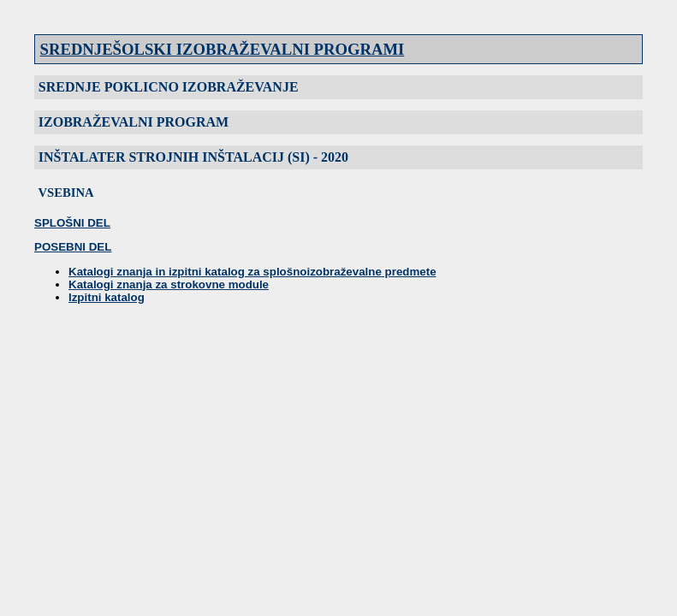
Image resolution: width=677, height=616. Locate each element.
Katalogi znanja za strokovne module (169, 284)
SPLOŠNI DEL (72, 223)
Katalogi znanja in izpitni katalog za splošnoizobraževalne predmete (252, 272)
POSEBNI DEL (73, 247)
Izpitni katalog (107, 297)
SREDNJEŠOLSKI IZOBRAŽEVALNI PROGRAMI (223, 49)
